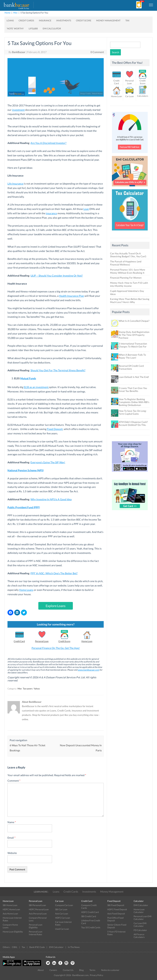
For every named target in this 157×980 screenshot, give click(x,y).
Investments (64, 20)
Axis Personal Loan (38, 914)
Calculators (143, 96)
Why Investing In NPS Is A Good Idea (51, 499)
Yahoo (37, 689)
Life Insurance (15, 184)
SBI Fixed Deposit (116, 905)
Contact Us (68, 970)
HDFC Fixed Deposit (117, 909)
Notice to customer (110, 970)
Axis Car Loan (62, 914)
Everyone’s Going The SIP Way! (48, 462)
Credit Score (84, 20)
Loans (10, 20)
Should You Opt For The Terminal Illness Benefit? (58, 370)
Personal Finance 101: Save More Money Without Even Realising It (128, 271)
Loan (86, 209)
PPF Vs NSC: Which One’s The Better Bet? (54, 573)
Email (12, 838)
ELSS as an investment (36, 387)
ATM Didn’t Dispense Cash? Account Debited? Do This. (133, 423)
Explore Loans (56, 606)
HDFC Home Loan (11, 909)
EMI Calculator (52, 29)
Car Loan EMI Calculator (140, 925)
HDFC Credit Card (90, 912)
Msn (15, 13)
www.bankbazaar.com (88, 670)
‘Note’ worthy (15, 29)
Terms (92, 970)
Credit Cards (26, 20)
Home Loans (26, 590)
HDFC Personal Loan (39, 909)
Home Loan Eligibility (13, 932)
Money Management (108, 20)
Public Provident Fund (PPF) (24, 507)
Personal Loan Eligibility (36, 926)
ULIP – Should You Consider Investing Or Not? (57, 276)
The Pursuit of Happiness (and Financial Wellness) (126, 263)
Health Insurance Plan (71, 296)
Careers (53, 970)
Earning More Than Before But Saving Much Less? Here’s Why (130, 301)
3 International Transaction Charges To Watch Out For (133, 345)
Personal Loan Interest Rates (36, 933)
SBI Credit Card (89, 916)
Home (7, 13)
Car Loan (130, 96)
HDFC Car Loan (63, 918)
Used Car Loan (62, 929)
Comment (14, 781)
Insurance (45, 20)
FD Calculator (140, 930)
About (41, 970)
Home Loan (87, 641)
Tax (127, 20)
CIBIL (15, 947)
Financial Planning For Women (126, 278)
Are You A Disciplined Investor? (48, 143)
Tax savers (28, 689)
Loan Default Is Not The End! (134, 377)
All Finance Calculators (139, 936)
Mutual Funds (28, 378)
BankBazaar (19, 52)
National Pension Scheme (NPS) (26, 470)
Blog (81, 970)
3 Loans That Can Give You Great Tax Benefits (133, 390)
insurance (51, 213)
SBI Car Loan (61, 909)
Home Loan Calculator (139, 911)
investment (18, 110)
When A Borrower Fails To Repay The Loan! (132, 356)
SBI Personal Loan (37, 905)
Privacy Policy (96, 975)
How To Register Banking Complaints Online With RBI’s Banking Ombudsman (134, 402)
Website (12, 853)
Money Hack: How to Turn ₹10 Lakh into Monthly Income (129, 284)
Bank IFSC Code (37, 947)
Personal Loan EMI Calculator (143, 918)
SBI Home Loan (10, 905)
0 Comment (97, 52)
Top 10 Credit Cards (91, 927)
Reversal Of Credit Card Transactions (131, 367)
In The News (74, 947)
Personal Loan (42, 641)
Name (12, 822)
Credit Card (19, 641)
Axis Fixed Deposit (116, 914)
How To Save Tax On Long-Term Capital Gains (133, 412)
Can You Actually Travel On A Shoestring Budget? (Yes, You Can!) (128, 255)
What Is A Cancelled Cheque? (134, 321)
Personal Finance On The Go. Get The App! (56, 648)
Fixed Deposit (55, 429)
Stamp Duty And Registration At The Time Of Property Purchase (134, 335)
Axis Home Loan (10, 914)
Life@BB (33, 29)
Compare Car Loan (64, 905)
